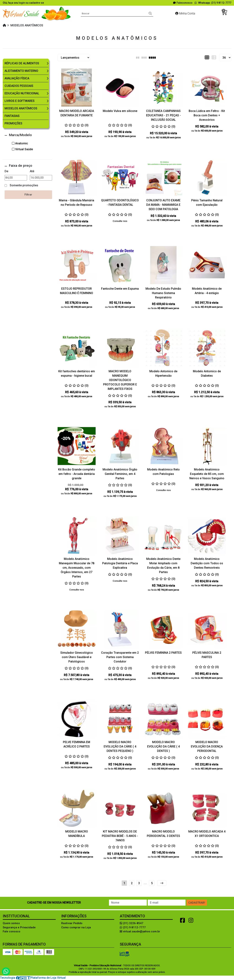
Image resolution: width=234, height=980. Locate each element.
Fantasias (12, 116)
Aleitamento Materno (21, 71)
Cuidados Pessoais (19, 86)
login (22, 3)
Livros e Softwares (20, 101)
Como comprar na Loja (76, 927)
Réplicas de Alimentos (22, 63)
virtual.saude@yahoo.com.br (140, 931)
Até (32, 171)
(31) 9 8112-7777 (133, 927)
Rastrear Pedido (72, 923)
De (6, 171)
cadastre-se (36, 3)
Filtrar (28, 195)
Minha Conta (185, 13)
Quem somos (11, 923)
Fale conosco (12, 931)
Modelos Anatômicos (21, 108)
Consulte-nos (120, 221)
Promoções (13, 123)
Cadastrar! (197, 903)
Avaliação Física (17, 78)
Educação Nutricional (22, 93)
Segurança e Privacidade (19, 927)
